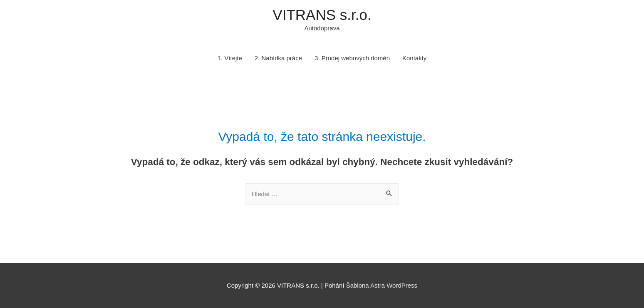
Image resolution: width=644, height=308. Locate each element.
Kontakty (414, 58)
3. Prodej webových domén (352, 58)
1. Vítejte (230, 58)
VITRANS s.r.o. (322, 15)
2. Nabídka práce (278, 58)
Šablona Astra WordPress (382, 285)
